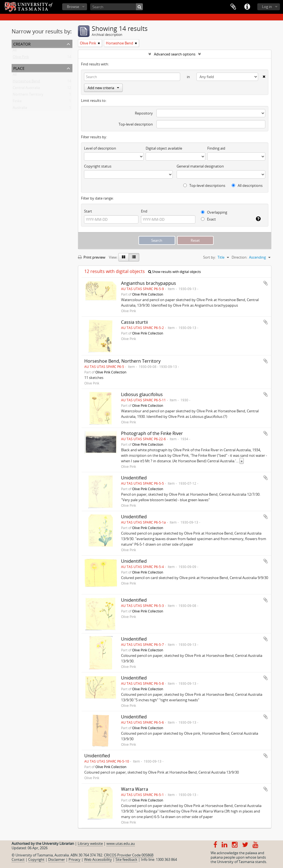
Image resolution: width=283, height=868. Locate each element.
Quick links (247, 7)
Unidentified (134, 478)
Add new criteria (103, 88)
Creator (22, 43)
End (144, 211)
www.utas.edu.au (121, 843)
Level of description (100, 148)
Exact (208, 219)
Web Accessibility (98, 859)
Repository (144, 113)
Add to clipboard (266, 283)
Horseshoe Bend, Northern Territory (122, 361)
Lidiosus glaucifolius (142, 394)
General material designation (200, 166)
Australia (20, 109)
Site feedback (126, 859)
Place (19, 68)
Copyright (36, 859)
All (15, 51)
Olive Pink (21, 58)
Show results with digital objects (175, 272)
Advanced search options (175, 54)
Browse (73, 7)
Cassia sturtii (134, 322)
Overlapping (214, 212)
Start (88, 211)
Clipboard (233, 7)
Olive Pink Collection (148, 294)
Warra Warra (135, 789)
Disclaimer (57, 859)
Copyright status (98, 166)
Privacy (74, 859)
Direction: (239, 257)
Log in (267, 7)
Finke (17, 102)
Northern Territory (28, 95)
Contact (18, 859)
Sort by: (209, 257)
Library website (90, 843)
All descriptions (247, 185)
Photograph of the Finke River (152, 433)
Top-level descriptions (204, 185)
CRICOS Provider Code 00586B (129, 855)
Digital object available (164, 148)
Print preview (92, 257)
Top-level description (136, 124)
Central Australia (26, 89)
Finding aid (216, 148)
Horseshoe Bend (26, 82)
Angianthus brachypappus (149, 283)
